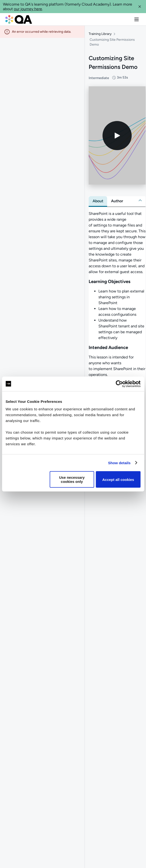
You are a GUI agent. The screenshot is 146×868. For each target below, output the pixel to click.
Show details (119, 463)
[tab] (98, 203)
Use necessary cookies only (72, 479)
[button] (140, 7)
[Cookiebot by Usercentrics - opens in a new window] (119, 384)
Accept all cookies (118, 479)
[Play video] (117, 137)
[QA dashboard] (19, 19)
